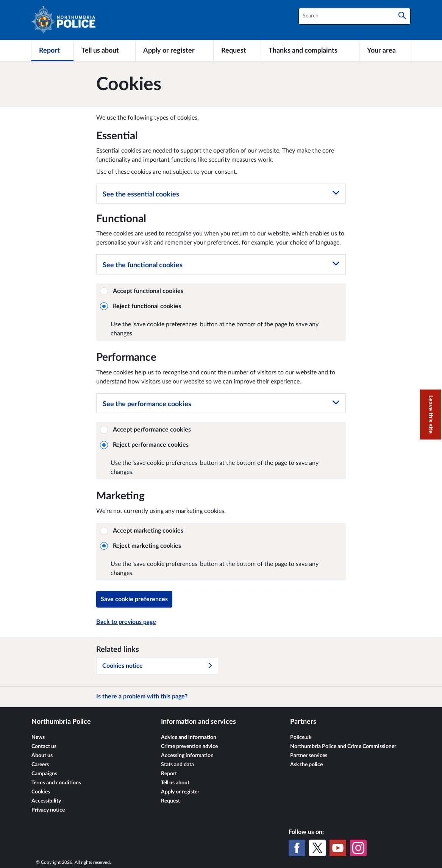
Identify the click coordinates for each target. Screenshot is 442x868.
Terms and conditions (56, 783)
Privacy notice (48, 810)
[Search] (402, 16)
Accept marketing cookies (142, 531)
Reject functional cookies (141, 306)
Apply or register (180, 792)
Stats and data (177, 765)
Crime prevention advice (189, 746)
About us (42, 756)
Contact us (44, 746)
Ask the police (306, 765)
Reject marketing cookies (141, 546)
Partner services (309, 756)
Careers (40, 765)
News (38, 737)
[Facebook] (297, 848)
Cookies (41, 792)
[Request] (237, 50)
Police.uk (301, 737)
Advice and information (189, 737)
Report (169, 774)
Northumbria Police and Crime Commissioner (343, 746)
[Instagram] (358, 848)
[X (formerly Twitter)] (317, 848)
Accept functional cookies (142, 291)
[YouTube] (338, 848)
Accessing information (187, 756)
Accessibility (46, 801)
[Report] (52, 50)
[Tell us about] (105, 50)
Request (170, 801)
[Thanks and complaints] (310, 50)
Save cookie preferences (134, 599)
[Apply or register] (174, 50)
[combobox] (355, 16)
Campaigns (44, 774)
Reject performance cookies (144, 445)
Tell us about (175, 783)
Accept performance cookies (146, 430)
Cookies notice (158, 666)
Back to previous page (126, 622)
